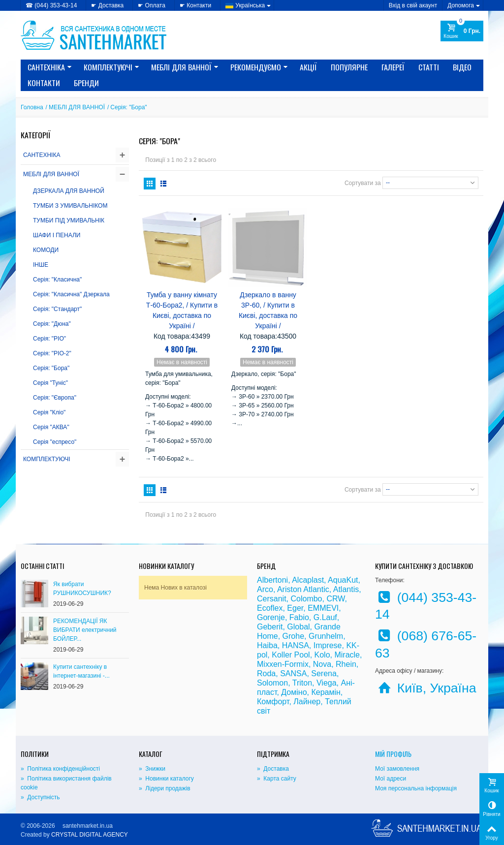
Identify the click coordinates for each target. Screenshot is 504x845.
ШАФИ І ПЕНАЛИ (57, 235)
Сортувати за (363, 183)
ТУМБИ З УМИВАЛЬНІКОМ (70, 206)
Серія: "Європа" (55, 398)
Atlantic (316, 589)
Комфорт (273, 702)
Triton (302, 683)
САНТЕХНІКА (50, 67)
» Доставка (273, 769)
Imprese (328, 645)
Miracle (347, 655)
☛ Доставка (107, 5)
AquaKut (343, 580)
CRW (335, 599)
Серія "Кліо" (49, 412)
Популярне (349, 67)
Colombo (306, 599)
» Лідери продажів (165, 788)
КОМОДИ (46, 250)
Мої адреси (391, 779)
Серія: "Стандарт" (57, 309)
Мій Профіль (393, 754)
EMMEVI (323, 608)
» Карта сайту (277, 779)
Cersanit (272, 599)
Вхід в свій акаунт (413, 5)
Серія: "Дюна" (52, 324)
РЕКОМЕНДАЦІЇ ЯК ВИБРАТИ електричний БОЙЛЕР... (85, 630)
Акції (308, 67)
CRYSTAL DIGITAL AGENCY (90, 835)
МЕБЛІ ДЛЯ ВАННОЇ (185, 67)
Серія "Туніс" (50, 383)
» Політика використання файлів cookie (66, 783)
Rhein (346, 664)
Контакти (44, 83)
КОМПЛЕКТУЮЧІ (111, 67)
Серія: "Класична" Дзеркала (71, 294)
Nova (322, 664)
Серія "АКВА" (51, 427)
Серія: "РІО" (49, 339)
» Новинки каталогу (166, 779)
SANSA (293, 673)
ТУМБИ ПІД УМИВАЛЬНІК (69, 220)
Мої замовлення (397, 769)
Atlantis (346, 589)
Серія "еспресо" (55, 442)
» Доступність (40, 797)
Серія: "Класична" (57, 280)
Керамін (326, 692)
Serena (324, 673)
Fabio (299, 617)
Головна (32, 107)
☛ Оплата (152, 5)
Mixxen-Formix (283, 664)
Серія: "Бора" (51, 368)
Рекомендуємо (259, 67)
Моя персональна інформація (416, 788)
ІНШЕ (41, 265)
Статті (429, 67)
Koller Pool (291, 655)
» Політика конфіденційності (60, 769)
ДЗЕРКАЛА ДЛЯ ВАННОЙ (69, 191)
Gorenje (271, 617)
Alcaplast (308, 580)
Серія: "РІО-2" (52, 353)
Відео (462, 67)
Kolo (322, 655)
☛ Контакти (195, 5)
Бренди (86, 83)
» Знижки (152, 769)
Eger (295, 608)
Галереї (393, 67)
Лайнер (307, 702)
